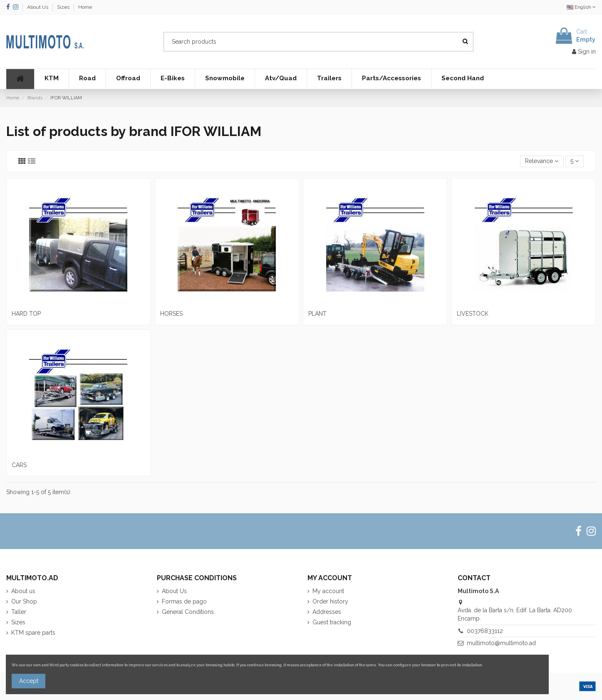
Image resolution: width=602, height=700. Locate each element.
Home (85, 7)
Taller (19, 612)
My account (328, 591)
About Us (38, 7)
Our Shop (24, 601)
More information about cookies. (513, 665)
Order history (330, 601)
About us (23, 591)
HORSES (171, 314)
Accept (29, 681)
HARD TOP (26, 314)
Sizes (64, 7)
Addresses (327, 612)
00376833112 (485, 631)
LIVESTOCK (473, 314)
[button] (51, 79)
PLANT (317, 314)
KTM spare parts (33, 633)
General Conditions (188, 612)
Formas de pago (184, 601)
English (581, 7)
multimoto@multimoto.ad (501, 643)
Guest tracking (332, 622)
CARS (19, 465)
